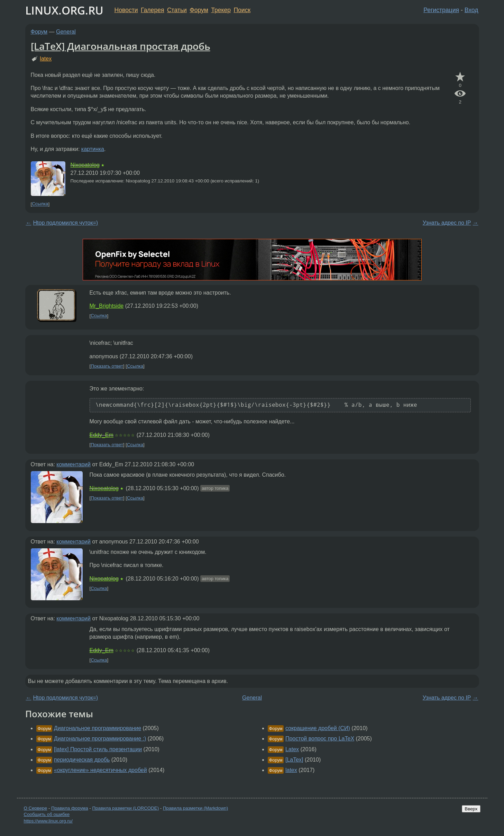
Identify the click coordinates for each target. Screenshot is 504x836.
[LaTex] (294, 760)
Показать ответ (107, 366)
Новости (126, 10)
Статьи (177, 10)
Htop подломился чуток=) (66, 223)
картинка (93, 149)
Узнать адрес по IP (447, 223)
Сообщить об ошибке (47, 814)
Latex (292, 749)
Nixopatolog (85, 165)
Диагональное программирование (98, 728)
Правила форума (70, 808)
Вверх (471, 809)
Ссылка (40, 204)
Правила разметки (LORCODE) (125, 808)
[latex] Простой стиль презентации (98, 749)
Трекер (221, 10)
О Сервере (36, 808)
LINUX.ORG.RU (64, 10)
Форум (199, 10)
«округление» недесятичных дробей (100, 770)
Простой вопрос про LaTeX (320, 739)
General (66, 32)
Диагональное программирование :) (100, 739)
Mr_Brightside (107, 306)
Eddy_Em (102, 435)
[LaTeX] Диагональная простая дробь (121, 46)
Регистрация (441, 10)
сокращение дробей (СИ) (318, 728)
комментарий (74, 464)
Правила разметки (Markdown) (195, 808)
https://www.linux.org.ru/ (48, 821)
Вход (471, 10)
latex (46, 59)
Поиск (242, 10)
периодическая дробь (82, 760)
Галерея (152, 10)
